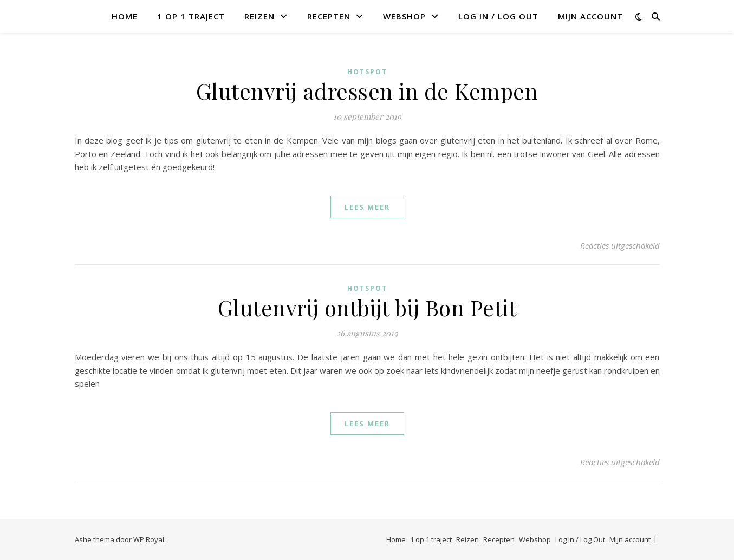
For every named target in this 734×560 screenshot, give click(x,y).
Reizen (259, 16)
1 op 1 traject (191, 16)
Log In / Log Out (498, 16)
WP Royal (149, 539)
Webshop (404, 16)
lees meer (367, 207)
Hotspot (367, 72)
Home (125, 16)
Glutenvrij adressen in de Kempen (367, 91)
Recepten (329, 16)
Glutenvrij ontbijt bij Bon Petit (367, 307)
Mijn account (590, 16)
